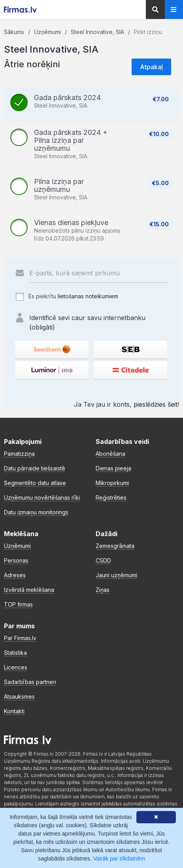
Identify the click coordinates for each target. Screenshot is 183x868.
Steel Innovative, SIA (97, 32)
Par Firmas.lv (20, 638)
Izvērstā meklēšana (29, 590)
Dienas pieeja (113, 468)
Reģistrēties (111, 497)
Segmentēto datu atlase (35, 483)
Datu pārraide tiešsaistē (35, 468)
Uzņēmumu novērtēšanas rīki (42, 497)
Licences (16, 667)
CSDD (103, 560)
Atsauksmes (19, 696)
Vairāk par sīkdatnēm (119, 859)
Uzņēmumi (47, 32)
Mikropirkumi (112, 483)
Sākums (14, 32)
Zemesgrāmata (115, 546)
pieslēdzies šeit (156, 404)
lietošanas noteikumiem (88, 296)
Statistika (15, 653)
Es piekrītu (67, 297)
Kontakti (14, 711)
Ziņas (103, 590)
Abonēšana (110, 454)
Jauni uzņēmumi (116, 575)
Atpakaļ (151, 67)
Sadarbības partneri (30, 682)
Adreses (15, 575)
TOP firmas (18, 604)
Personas (16, 560)
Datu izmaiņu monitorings (36, 512)
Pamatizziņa (19, 454)
